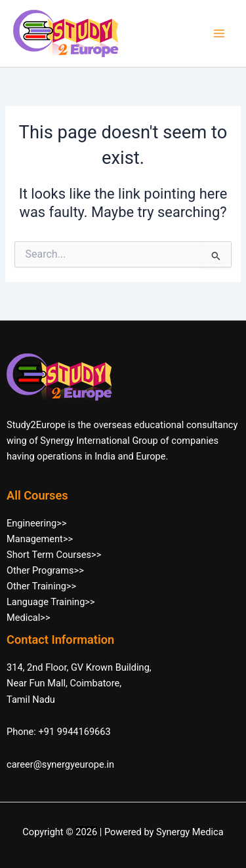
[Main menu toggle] (219, 33)
